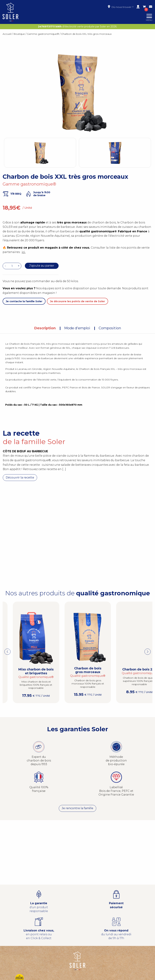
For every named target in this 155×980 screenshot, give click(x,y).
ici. (24, 252)
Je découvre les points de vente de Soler (77, 301)
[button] (148, 652)
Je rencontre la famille (77, 808)
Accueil (7, 34)
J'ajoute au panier (42, 266)
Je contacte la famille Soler (24, 301)
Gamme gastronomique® (43, 34)
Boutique (19, 34)
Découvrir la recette (20, 478)
